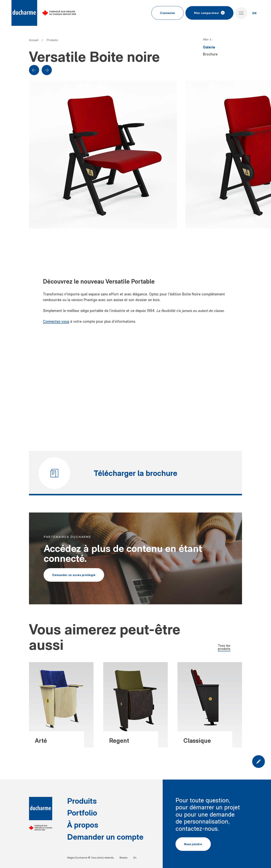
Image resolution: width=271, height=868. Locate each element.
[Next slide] (47, 70)
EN (254, 13)
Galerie (209, 47)
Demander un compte (105, 837)
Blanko (123, 858)
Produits (52, 40)
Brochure (210, 54)
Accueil (34, 40)
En (135, 858)
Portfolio (82, 813)
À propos (83, 825)
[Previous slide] (34, 70)
